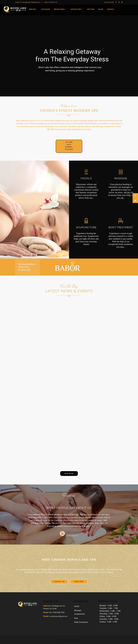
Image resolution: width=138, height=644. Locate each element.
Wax (76, 618)
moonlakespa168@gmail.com (31, 2)
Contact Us (59, 582)
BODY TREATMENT (121, 227)
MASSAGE (121, 178)
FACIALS (86, 178)
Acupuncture (80, 614)
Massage (78, 610)
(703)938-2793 (53, 2)
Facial (77, 606)
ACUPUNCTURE (86, 227)
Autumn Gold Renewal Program (69, 146)
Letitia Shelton (72, 536)
